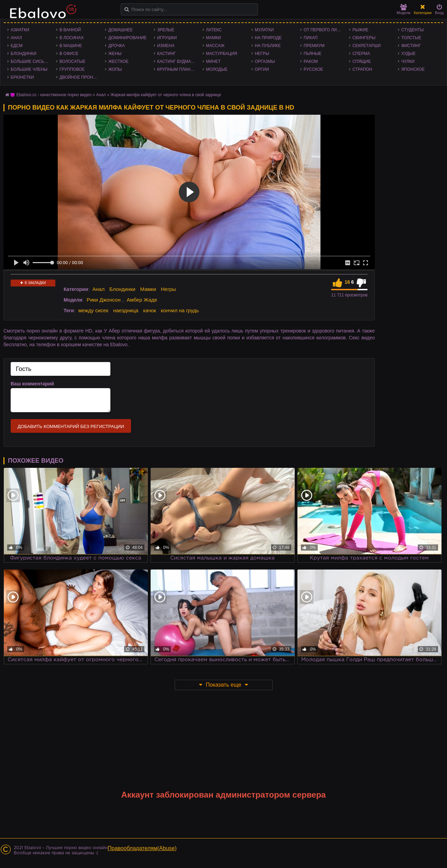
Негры (262, 54)
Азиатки (20, 30)
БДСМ (17, 46)
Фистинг (411, 46)
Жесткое (118, 61)
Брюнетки (22, 77)
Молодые (217, 69)
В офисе (69, 54)
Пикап (311, 38)
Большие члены (29, 69)
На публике (268, 46)
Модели (404, 9)
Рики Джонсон (104, 300)
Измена (166, 46)
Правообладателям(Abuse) (142, 848)
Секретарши (367, 46)
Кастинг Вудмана (177, 61)
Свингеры (364, 38)
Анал (16, 38)
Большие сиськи (30, 61)
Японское (413, 69)
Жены (115, 54)
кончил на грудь (180, 310)
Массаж (215, 46)
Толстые (411, 38)
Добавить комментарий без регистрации (71, 426)
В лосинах (72, 38)
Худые (408, 54)
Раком (311, 61)
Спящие (362, 61)
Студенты (412, 30)
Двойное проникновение (80, 77)
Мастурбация (222, 54)
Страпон (362, 69)
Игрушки (167, 38)
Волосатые (72, 61)
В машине (71, 46)
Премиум (314, 46)
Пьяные (313, 54)
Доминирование (127, 38)
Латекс (214, 30)
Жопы (115, 69)
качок (150, 310)
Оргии (262, 69)
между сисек (93, 310)
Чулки (408, 61)
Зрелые (166, 30)
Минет (213, 61)
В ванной (70, 30)
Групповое (72, 69)
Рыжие (360, 30)
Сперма (361, 54)
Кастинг (166, 54)
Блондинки (24, 54)
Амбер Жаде (142, 300)
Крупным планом (177, 69)
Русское (313, 69)
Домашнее (121, 30)
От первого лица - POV (325, 30)
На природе (268, 38)
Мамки (214, 38)
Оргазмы (265, 61)
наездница (126, 310)
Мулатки (264, 30)
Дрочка (117, 46)
